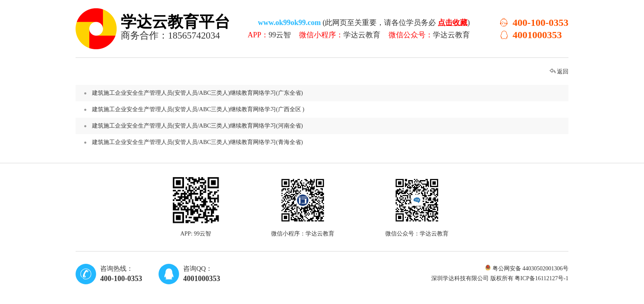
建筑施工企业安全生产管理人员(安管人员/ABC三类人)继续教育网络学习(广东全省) (328, 93)
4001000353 (531, 35)
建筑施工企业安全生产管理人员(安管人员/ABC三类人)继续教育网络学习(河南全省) (328, 126)
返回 (559, 72)
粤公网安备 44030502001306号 (527, 269)
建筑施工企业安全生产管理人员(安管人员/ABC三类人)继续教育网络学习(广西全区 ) (328, 110)
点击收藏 (453, 23)
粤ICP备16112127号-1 (542, 278)
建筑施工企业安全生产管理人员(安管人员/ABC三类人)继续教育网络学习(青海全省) (328, 142)
